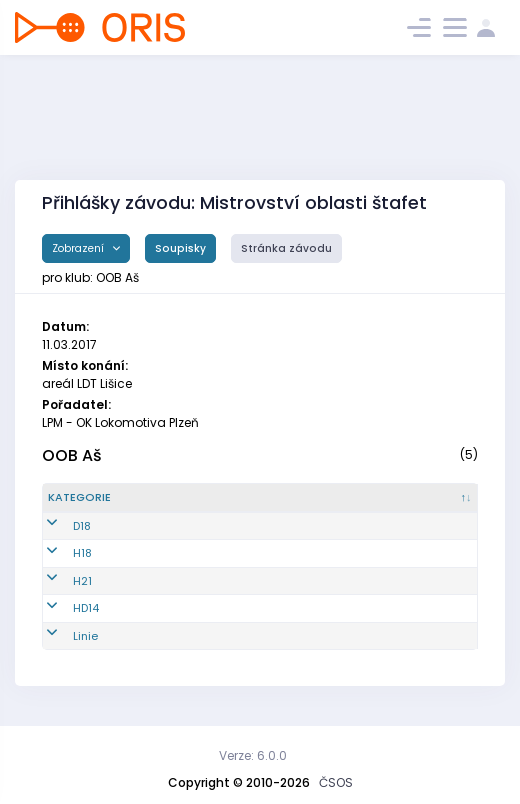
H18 (57, 553)
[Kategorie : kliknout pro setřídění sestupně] (118, 498)
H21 (57, 581)
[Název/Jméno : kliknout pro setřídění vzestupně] (336, 498)
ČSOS (336, 782)
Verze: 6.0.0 (253, 755)
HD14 (61, 608)
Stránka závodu (286, 248)
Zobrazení (79, 248)
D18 (57, 526)
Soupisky (180, 248)
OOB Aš (72, 455)
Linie (60, 636)
